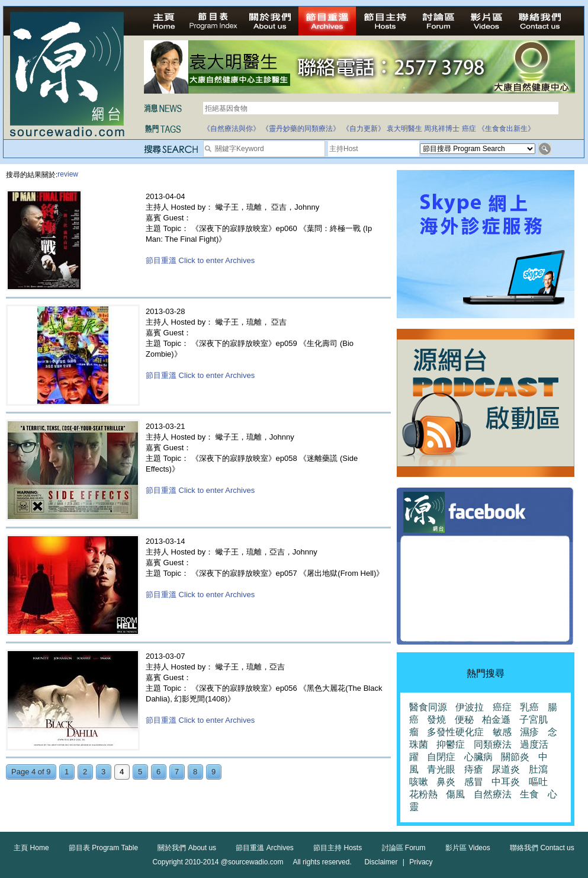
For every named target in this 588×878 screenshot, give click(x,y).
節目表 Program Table (103, 848)
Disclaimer (381, 862)
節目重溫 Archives (264, 848)
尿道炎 (506, 769)
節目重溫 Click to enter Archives (200, 260)
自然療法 (493, 794)
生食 (529, 794)
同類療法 (493, 744)
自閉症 (441, 757)
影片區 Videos (468, 848)
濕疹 (529, 732)
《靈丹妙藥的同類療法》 (301, 129)
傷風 (455, 794)
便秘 (464, 720)
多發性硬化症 (455, 732)
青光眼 (441, 769)
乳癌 (529, 707)
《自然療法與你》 (232, 129)
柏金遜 (496, 720)
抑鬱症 (451, 744)
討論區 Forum (404, 848)
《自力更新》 (364, 129)
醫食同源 (428, 707)
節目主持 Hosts (338, 848)
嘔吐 (538, 782)
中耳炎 (506, 782)
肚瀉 (538, 769)
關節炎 (515, 757)
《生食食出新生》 (506, 129)
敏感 (502, 732)
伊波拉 (470, 707)
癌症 (469, 129)
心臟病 (478, 757)
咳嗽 (419, 782)
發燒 (436, 720)
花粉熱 (423, 794)
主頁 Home (31, 848)
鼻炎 (446, 782)
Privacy (421, 862)
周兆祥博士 (442, 129)
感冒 (474, 782)
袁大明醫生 (404, 129)
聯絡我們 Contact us (542, 848)
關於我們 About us (187, 848)
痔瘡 (474, 769)
